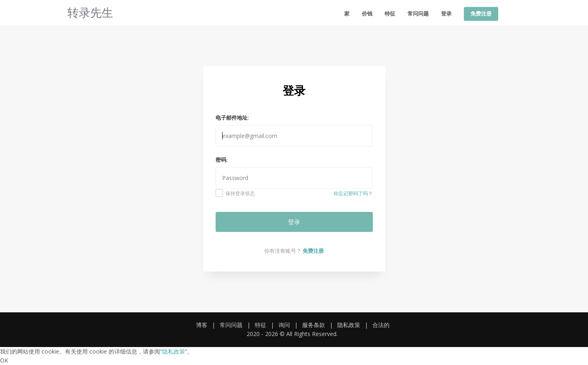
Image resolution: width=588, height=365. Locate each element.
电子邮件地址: (232, 118)
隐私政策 (349, 325)
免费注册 (481, 13)
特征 (390, 13)
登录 (446, 13)
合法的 (381, 325)
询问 (284, 325)
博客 (202, 325)
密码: (222, 160)
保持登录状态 (235, 193)
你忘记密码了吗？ (353, 193)
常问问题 (418, 13)
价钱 (367, 13)
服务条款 (314, 325)
